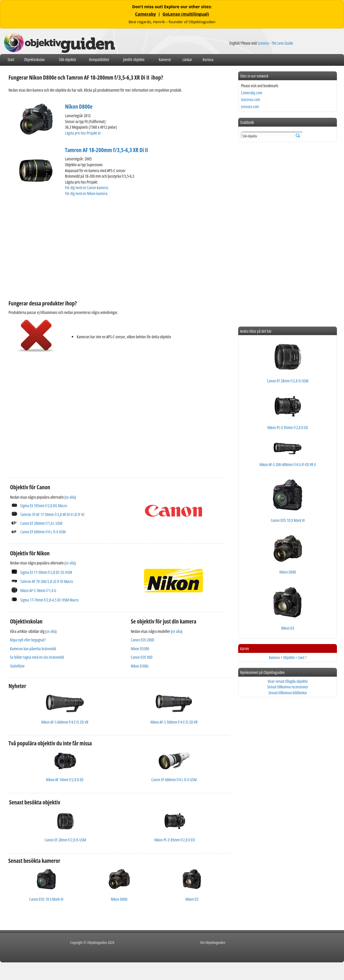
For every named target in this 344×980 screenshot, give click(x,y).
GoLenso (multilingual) (186, 14)
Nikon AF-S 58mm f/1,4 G (38, 590)
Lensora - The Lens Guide (275, 43)
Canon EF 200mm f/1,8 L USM (41, 523)
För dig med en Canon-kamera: (87, 188)
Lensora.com (250, 106)
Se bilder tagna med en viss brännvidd (37, 657)
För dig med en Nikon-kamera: (87, 193)
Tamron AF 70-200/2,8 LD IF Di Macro (47, 581)
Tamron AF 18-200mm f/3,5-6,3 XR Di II (106, 150)
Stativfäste (17, 666)
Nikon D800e (79, 107)
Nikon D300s (140, 666)
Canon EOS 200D (143, 640)
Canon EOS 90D (142, 657)
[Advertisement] (101, 247)
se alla (70, 497)
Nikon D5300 (140, 649)
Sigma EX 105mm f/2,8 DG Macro (44, 506)
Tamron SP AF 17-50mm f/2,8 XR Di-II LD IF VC (52, 514)
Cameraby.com (251, 93)
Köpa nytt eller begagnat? (28, 640)
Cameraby (145, 14)
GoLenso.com (250, 99)
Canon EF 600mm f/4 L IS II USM (43, 532)
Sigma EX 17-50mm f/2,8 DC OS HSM (46, 572)
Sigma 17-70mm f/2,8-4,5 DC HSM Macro (49, 600)
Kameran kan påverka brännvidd (33, 649)
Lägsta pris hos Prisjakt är (83, 133)
